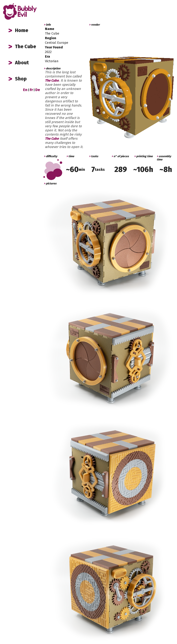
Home (22, 30)
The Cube (25, 47)
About (22, 63)
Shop (21, 79)
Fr (31, 90)
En (25, 90)
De (38, 90)
